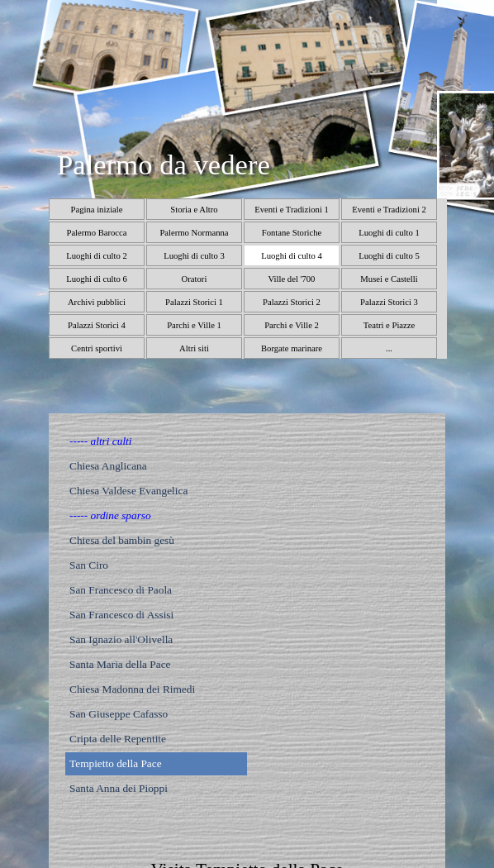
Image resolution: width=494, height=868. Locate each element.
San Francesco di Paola (121, 590)
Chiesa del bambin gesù (122, 540)
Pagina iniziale (96, 210)
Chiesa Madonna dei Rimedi (132, 689)
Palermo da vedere (164, 165)
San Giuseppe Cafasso (119, 714)
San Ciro (89, 565)
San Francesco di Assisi (121, 615)
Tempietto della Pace (116, 763)
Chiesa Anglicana (108, 466)
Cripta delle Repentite (118, 739)
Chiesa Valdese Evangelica (128, 491)
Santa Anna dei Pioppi (119, 788)
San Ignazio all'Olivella (121, 639)
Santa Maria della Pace (120, 664)
